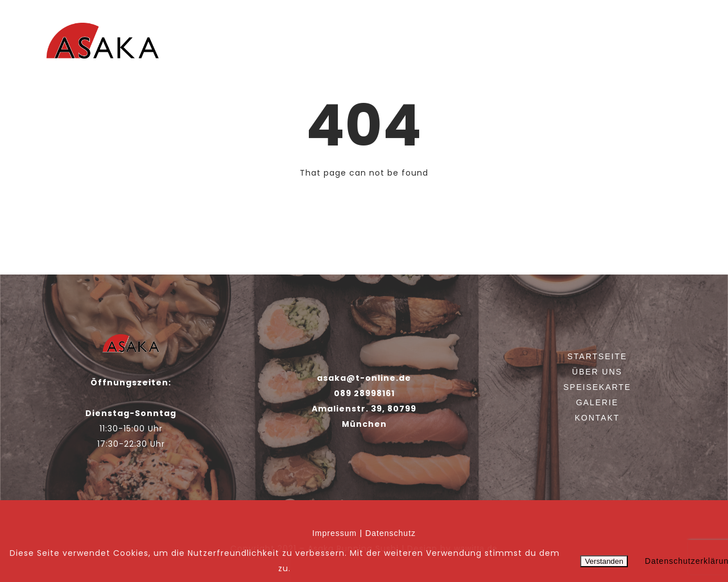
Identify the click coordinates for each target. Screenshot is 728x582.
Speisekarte (547, 47)
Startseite (416, 47)
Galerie (611, 47)
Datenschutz (390, 533)
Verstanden (604, 561)
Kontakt (665, 47)
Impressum (334, 533)
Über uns (479, 47)
